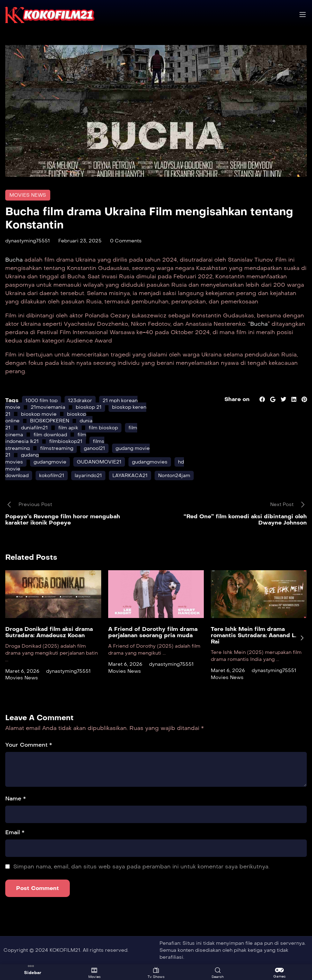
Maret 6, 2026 (22, 671)
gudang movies (22, 458)
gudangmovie (50, 462)
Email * (15, 832)
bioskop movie (39, 414)
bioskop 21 (89, 407)
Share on (237, 399)
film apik (68, 428)
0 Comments (126, 241)
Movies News (28, 195)
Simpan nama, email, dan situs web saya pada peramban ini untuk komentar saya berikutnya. (141, 866)
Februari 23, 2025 (80, 241)
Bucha (15, 260)
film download (50, 435)
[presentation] (302, 638)
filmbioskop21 (66, 441)
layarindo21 (88, 476)
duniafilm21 (34, 428)
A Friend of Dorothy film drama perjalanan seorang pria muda (153, 632)
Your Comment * (29, 745)
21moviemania (48, 407)
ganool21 (94, 448)
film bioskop (103, 428)
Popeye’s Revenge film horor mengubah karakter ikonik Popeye (63, 519)
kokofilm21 (52, 476)
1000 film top (42, 401)
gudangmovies (150, 462)
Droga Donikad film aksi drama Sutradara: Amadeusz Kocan (49, 632)
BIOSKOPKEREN (50, 421)
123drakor (80, 401)
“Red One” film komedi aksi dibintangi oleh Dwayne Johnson (245, 519)
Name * (16, 798)
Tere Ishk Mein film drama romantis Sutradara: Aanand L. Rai (254, 636)
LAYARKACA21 (130, 476)
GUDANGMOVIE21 (99, 462)
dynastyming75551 (28, 241)
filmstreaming (57, 448)
